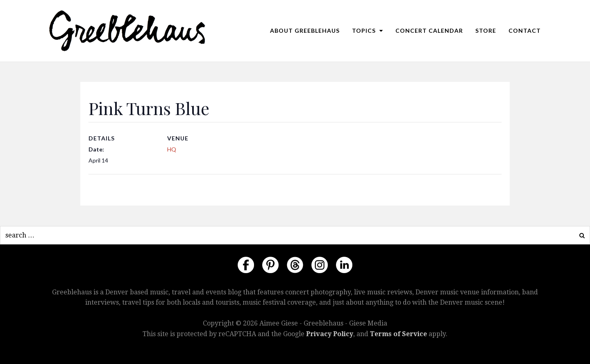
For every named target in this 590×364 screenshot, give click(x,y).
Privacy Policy (330, 334)
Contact (525, 31)
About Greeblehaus (305, 31)
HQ (172, 149)
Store (486, 31)
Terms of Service (398, 334)
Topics (368, 31)
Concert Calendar (429, 31)
